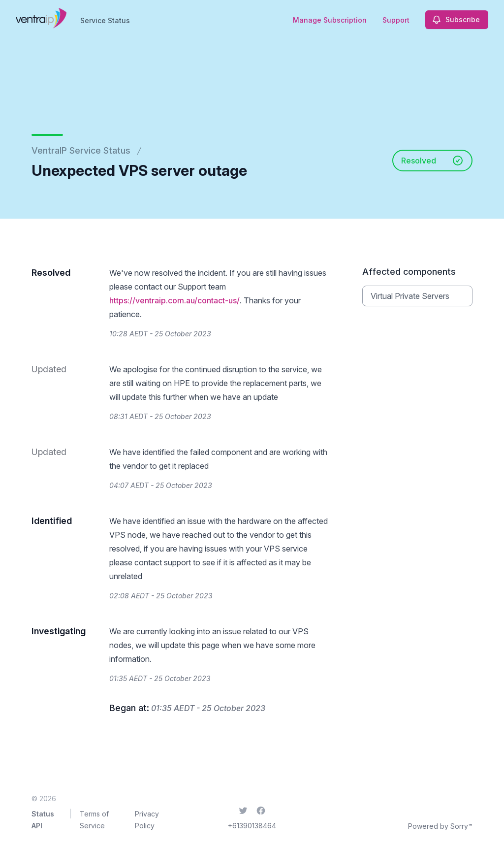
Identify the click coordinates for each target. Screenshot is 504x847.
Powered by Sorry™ (440, 826)
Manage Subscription (330, 20)
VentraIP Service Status (81, 150)
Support (396, 20)
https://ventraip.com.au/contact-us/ (174, 300)
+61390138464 (252, 826)
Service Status (105, 20)
